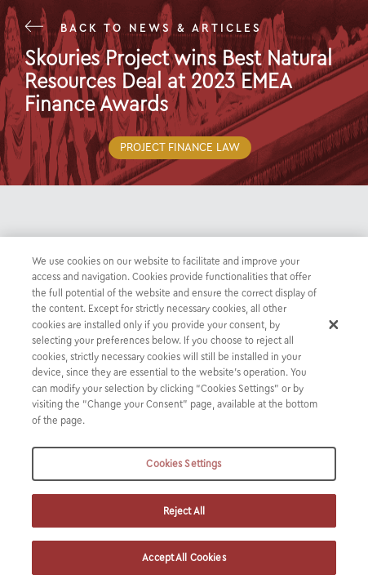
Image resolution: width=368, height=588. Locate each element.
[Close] (334, 324)
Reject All (184, 511)
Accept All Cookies (184, 557)
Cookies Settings (184, 463)
